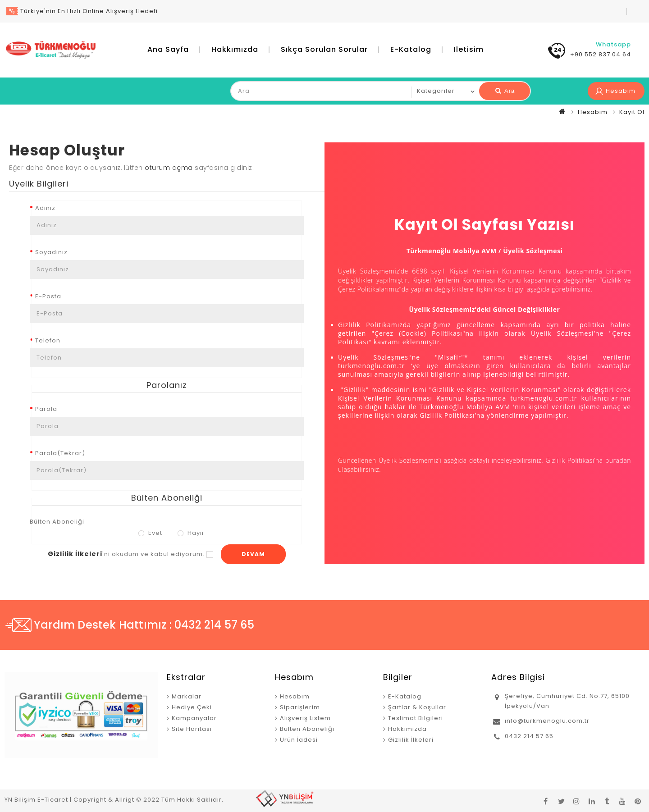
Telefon (48, 340)
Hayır (191, 533)
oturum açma (169, 168)
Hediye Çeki (192, 707)
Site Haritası (192, 729)
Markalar (187, 696)
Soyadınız (51, 252)
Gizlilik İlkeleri (411, 740)
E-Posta (48, 296)
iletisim (469, 49)
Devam (253, 554)
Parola (46, 409)
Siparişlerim (300, 707)
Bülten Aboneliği (57, 522)
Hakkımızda (235, 49)
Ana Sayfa (168, 49)
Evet (150, 533)
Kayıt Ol (632, 112)
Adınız (45, 208)
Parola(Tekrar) (60, 453)
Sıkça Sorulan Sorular (324, 49)
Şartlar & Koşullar (417, 707)
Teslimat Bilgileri (416, 718)
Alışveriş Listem (305, 718)
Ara (505, 91)
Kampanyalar (194, 718)
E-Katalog (411, 49)
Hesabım (593, 112)
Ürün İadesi (299, 740)
